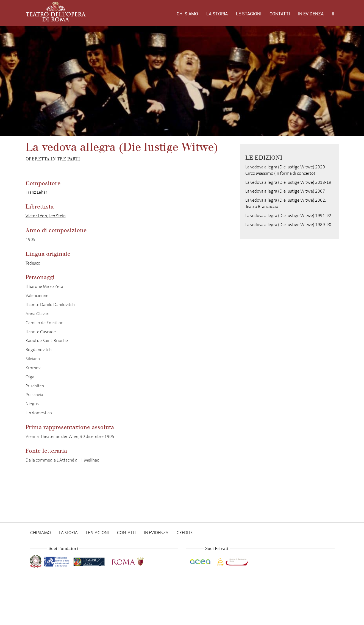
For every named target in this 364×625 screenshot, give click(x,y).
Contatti (280, 14)
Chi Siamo (187, 14)
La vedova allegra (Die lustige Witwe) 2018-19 (288, 182)
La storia (217, 14)
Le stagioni (249, 14)
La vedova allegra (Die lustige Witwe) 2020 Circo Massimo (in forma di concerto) (285, 170)
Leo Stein (57, 216)
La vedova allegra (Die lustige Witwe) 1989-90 (288, 225)
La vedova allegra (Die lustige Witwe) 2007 (285, 191)
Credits (185, 533)
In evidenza (311, 14)
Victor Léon (36, 216)
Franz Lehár (36, 192)
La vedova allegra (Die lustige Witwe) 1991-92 (288, 216)
